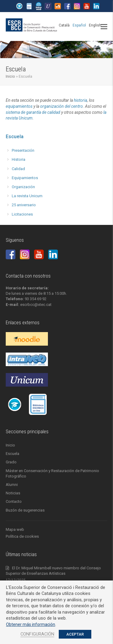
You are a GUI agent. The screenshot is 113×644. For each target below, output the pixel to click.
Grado (11, 462)
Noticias (13, 493)
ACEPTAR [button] (75, 634)
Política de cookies (22, 536)
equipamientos (19, 106)
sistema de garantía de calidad (33, 112)
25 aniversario (24, 205)
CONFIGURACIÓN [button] (37, 634)
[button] (104, 27)
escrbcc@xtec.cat (36, 305)
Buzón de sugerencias (25, 510)
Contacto (14, 501)
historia (80, 100)
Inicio (10, 76)
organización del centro (61, 106)
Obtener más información (31, 624)
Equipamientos (25, 178)
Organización (23, 187)
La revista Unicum (27, 196)
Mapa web (15, 529)
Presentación (23, 150)
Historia (19, 159)
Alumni (12, 485)
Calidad (18, 169)
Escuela (15, 137)
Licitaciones (22, 214)
